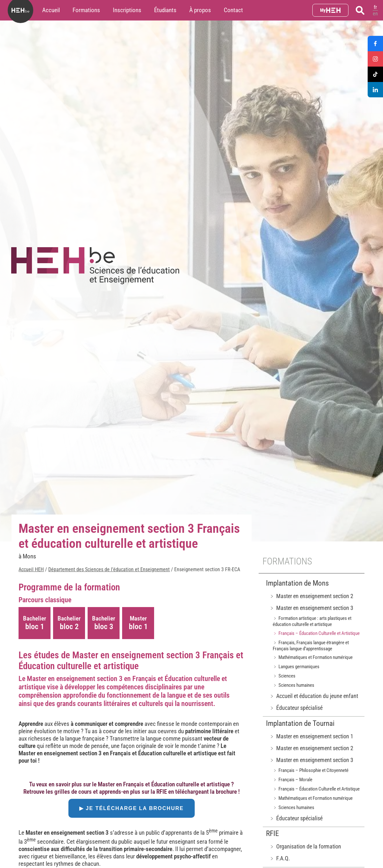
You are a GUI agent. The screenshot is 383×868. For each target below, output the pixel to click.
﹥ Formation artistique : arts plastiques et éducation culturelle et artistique (312, 621)
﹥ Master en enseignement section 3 (311, 608)
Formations (86, 10)
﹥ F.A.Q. (280, 858)
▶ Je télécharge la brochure (132, 808)
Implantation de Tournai (300, 723)
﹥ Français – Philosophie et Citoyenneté (311, 770)
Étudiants (165, 10)
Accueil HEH (31, 569)
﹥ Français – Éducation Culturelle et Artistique (316, 633)
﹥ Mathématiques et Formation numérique (313, 657)
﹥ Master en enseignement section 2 (311, 596)
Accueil (51, 10)
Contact (233, 10)
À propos (200, 10)
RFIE (272, 834)
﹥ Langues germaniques (296, 667)
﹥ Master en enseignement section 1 (311, 736)
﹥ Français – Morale (293, 780)
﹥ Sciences (284, 676)
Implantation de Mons (297, 583)
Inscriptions (127, 10)
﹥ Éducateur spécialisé (296, 708)
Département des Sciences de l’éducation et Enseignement (109, 569)
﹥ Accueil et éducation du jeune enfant (314, 696)
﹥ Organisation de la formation (305, 846)
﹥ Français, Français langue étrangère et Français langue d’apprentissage (311, 646)
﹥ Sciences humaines (293, 685)
